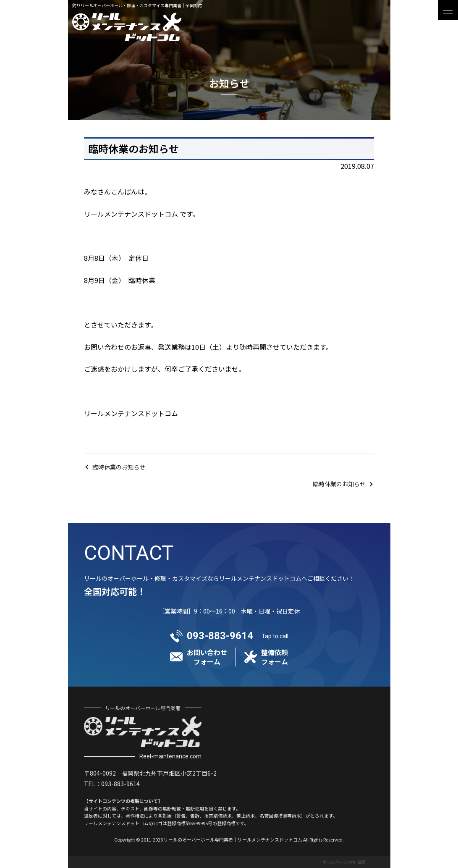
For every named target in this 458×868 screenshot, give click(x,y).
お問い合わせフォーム (207, 657)
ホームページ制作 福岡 (344, 862)
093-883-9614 (220, 636)
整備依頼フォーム (275, 657)
